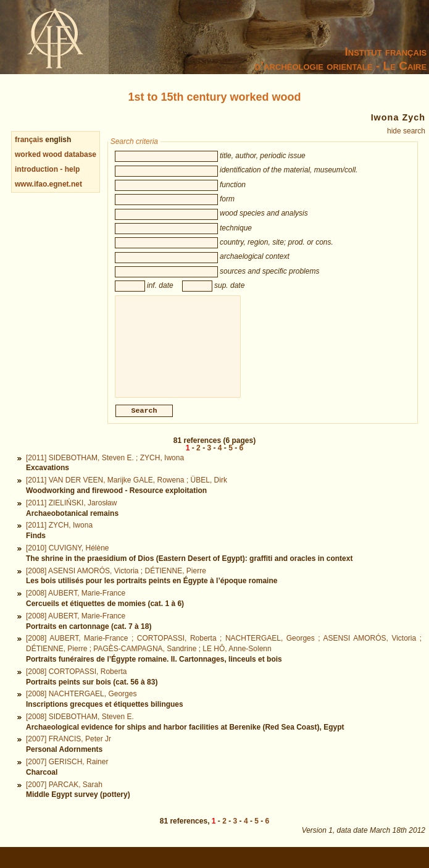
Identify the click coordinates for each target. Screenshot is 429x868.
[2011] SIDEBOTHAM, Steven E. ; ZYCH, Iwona (105, 471)
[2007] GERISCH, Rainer (67, 775)
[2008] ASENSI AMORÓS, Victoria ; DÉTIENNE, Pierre (116, 584)
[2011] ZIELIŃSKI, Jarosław (71, 516)
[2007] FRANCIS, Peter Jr (69, 752)
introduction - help (47, 169)
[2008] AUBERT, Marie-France (76, 607)
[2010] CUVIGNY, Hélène (68, 562)
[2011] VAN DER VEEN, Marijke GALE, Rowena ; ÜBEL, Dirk (127, 494)
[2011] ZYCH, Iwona (59, 539)
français (29, 140)
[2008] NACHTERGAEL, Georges (81, 707)
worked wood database (56, 154)
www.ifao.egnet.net (48, 184)
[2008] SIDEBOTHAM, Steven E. (80, 730)
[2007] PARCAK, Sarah (64, 798)
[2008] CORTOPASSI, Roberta (76, 685)
